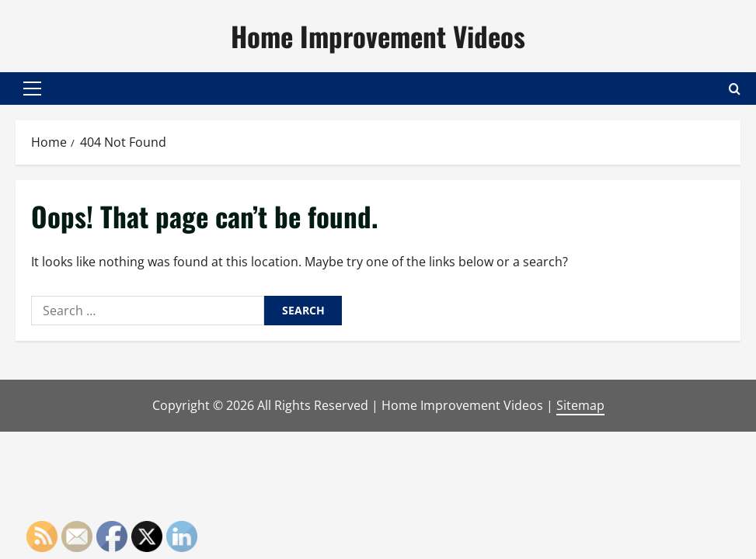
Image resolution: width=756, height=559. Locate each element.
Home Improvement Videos (378, 36)
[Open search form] (735, 88)
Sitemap (580, 405)
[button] (32, 89)
